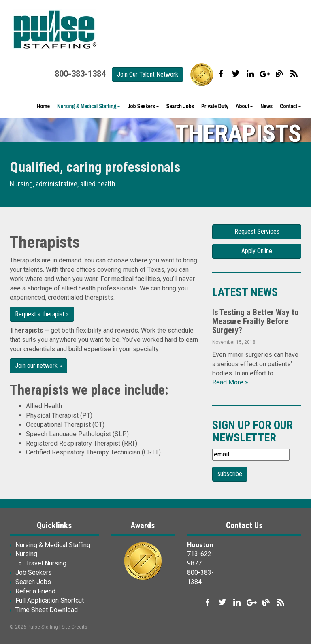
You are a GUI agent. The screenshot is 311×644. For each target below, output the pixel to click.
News (266, 106)
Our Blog (279, 74)
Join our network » (38, 366)
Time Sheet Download (47, 610)
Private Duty (215, 106)
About (244, 106)
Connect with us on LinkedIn (250, 74)
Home (43, 106)
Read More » (230, 382)
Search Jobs (180, 106)
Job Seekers (143, 106)
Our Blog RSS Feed (294, 74)
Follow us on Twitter (236, 74)
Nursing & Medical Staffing (89, 106)
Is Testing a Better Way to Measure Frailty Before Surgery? (255, 321)
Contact (291, 106)
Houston (200, 545)
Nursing (26, 554)
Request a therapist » (42, 314)
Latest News (245, 292)
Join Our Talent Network (148, 74)
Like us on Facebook (221, 74)
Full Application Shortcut (50, 600)
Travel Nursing (46, 563)
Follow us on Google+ (265, 74)
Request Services (257, 231)
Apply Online (257, 251)
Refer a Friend (35, 591)
